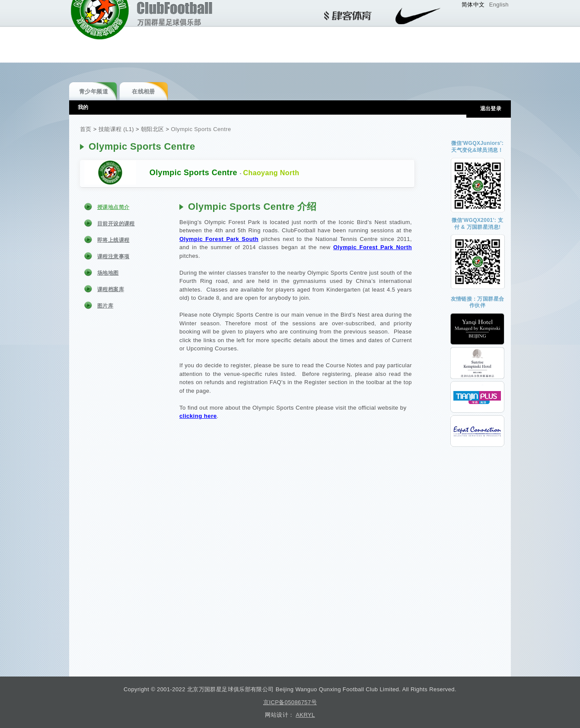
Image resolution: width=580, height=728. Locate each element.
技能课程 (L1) (116, 129)
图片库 (105, 306)
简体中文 (473, 5)
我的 (83, 107)
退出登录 (491, 109)
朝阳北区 (153, 129)
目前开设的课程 (116, 224)
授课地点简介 (113, 207)
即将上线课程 (113, 240)
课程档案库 (111, 289)
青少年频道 (94, 91)
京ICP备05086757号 (290, 702)
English (499, 5)
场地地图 (108, 273)
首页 (86, 129)
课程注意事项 (113, 257)
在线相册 (143, 91)
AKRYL (305, 715)
